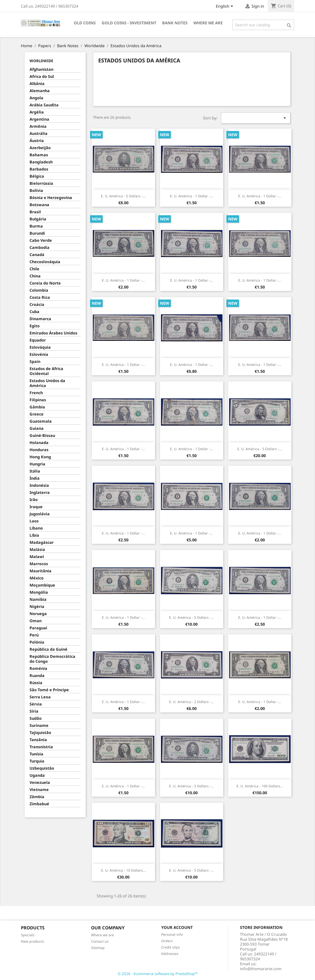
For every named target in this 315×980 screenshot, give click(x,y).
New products (32, 941)
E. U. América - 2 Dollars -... (191, 702)
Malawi (37, 557)
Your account (177, 927)
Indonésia (39, 485)
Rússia (36, 683)
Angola (36, 98)
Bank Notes (175, 23)
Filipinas (38, 400)
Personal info (172, 934)
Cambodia (39, 248)
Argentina (39, 119)
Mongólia (39, 592)
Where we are (208, 23)
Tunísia (36, 754)
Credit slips (171, 947)
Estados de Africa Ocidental (46, 371)
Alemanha (40, 91)
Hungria (37, 464)
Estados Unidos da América (47, 383)
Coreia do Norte (45, 283)
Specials (28, 935)
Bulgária (38, 219)
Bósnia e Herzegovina (51, 198)
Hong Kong (40, 457)
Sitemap (98, 948)
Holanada (39, 443)
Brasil (35, 212)
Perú (34, 635)
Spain (35, 362)
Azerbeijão (40, 148)
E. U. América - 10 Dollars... (123, 870)
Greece (37, 414)
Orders (167, 941)
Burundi (37, 233)
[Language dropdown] (225, 7)
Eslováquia (40, 347)
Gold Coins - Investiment (129, 23)
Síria (34, 711)
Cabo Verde (41, 240)
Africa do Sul (42, 77)
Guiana (37, 428)
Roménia (38, 669)
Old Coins (85, 23)
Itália (35, 471)
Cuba (34, 312)
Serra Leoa (40, 697)
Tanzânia (38, 740)
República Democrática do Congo (52, 659)
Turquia (37, 761)
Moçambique (42, 585)
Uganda (37, 775)
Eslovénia (39, 354)
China (35, 276)
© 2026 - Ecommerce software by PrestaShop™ (158, 974)
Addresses (170, 954)
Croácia (37, 305)
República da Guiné (48, 649)
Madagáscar (42, 542)
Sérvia (36, 704)
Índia (35, 478)
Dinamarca (40, 319)
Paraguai (38, 628)
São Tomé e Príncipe (49, 690)
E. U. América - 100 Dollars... (260, 786)
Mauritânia (40, 571)
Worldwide (41, 61)
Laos (34, 521)
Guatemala (41, 421)
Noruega (38, 614)
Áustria (37, 141)
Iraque (36, 507)
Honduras (39, 450)
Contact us (100, 941)
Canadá (37, 255)
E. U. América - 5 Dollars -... (123, 196)
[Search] (263, 25)
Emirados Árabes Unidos (53, 333)
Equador (38, 340)
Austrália (39, 134)
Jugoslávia (40, 514)
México (37, 578)
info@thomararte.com (261, 969)
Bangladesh (41, 162)
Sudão (36, 718)
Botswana (39, 205)
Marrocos (39, 564)
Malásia (37, 550)
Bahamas (39, 155)
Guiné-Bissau (42, 436)
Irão (34, 500)
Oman (36, 621)
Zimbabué (39, 804)
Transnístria (41, 747)
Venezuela (40, 783)
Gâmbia (37, 407)
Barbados (39, 169)
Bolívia (36, 191)
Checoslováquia (45, 262)
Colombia (39, 290)
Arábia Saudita (44, 105)
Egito (35, 326)
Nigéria (37, 607)
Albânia (37, 84)
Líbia (34, 535)
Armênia (38, 126)
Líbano (36, 528)
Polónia (37, 642)
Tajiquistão (40, 733)
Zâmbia (37, 797)
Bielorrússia (41, 183)
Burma (36, 226)
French (36, 393)
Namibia (38, 599)
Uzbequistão (42, 768)
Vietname (39, 790)
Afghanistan (41, 69)
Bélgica (37, 176)
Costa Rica (40, 297)
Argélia (37, 112)
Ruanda (37, 676)
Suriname (39, 726)
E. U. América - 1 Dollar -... (192, 196)
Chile (34, 269)
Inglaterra (40, 493)
